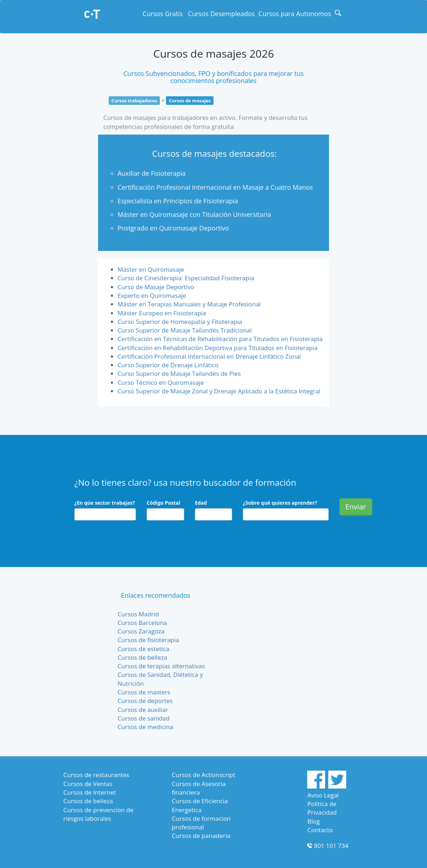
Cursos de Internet (90, 792)
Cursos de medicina (146, 727)
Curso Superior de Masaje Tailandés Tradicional (185, 330)
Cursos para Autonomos (295, 14)
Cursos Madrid (138, 614)
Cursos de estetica (143, 649)
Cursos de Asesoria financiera (199, 788)
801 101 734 (331, 846)
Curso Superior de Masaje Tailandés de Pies (179, 374)
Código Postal (163, 503)
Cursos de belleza (143, 657)
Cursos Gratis (163, 14)
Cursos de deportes (145, 701)
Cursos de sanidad (144, 718)
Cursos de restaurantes (96, 775)
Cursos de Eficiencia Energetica (200, 805)
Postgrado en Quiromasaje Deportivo (173, 228)
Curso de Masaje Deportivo (156, 287)
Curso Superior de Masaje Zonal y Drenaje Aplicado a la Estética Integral (219, 391)
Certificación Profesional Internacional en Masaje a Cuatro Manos (215, 187)
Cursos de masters (144, 692)
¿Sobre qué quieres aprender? (280, 503)
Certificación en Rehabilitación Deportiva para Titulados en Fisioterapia (218, 348)
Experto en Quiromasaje (152, 295)
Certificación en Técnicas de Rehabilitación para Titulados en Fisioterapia (220, 339)
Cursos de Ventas (88, 784)
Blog (313, 821)
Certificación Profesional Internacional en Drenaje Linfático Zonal (209, 356)
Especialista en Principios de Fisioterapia (178, 201)
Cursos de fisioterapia (148, 640)
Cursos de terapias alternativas (161, 666)
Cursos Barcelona (142, 623)
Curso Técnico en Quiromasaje (161, 382)
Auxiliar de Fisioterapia (152, 173)
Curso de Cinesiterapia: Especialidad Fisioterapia (186, 278)
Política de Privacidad (322, 808)
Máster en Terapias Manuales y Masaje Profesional (189, 304)
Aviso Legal (323, 795)
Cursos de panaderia (201, 836)
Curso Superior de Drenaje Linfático (168, 365)
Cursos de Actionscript (203, 775)
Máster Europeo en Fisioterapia (162, 313)
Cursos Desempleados (222, 14)
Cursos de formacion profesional (201, 823)
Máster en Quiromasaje (151, 269)
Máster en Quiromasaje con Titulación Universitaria (194, 214)
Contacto (320, 830)
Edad (201, 503)
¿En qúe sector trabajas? (105, 503)
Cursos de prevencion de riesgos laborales (98, 814)
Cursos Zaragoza (141, 631)
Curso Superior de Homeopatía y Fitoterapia (180, 322)
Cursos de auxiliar (143, 710)
